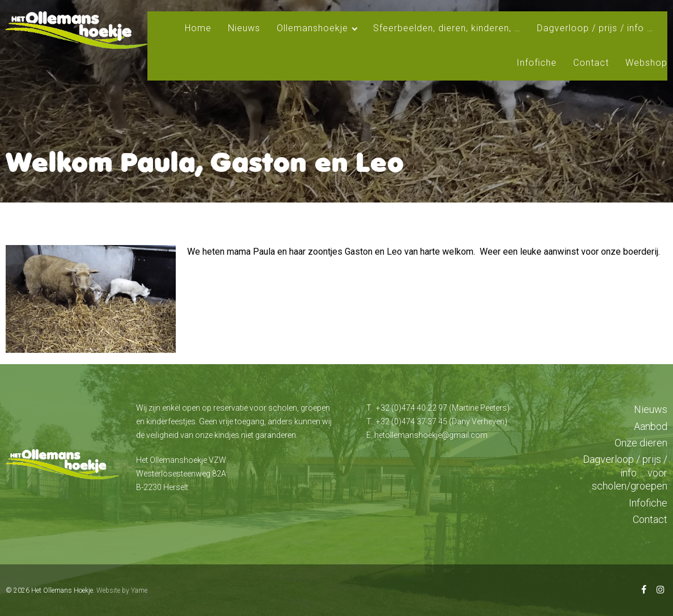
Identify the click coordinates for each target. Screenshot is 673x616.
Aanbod (651, 426)
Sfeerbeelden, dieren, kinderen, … (447, 28)
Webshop (646, 63)
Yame (139, 590)
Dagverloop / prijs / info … (595, 28)
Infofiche (537, 63)
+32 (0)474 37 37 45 (412, 421)
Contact (591, 63)
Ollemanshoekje (312, 28)
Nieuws (244, 28)
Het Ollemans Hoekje (62, 590)
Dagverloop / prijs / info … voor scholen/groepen (625, 472)
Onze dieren (641, 443)
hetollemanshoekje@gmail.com (431, 435)
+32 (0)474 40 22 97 (412, 408)
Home (198, 28)
